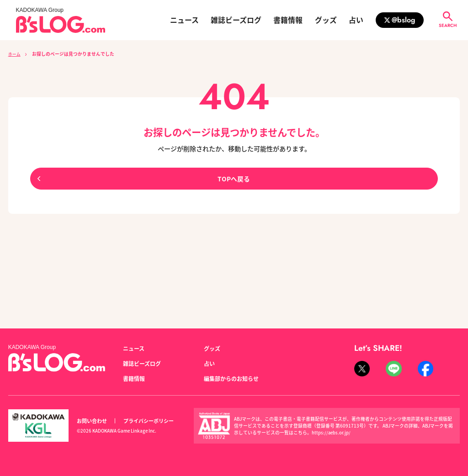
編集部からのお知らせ (231, 379)
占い (356, 20)
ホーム (15, 54)
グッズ (326, 20)
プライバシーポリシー (149, 421)
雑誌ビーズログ (236, 20)
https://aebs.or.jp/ (331, 433)
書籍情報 (288, 20)
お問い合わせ (92, 421)
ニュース (184, 20)
